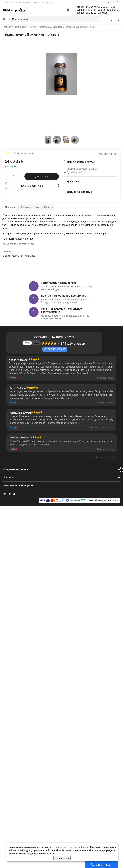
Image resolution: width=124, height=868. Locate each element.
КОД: (101, 154)
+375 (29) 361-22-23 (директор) (92, 13)
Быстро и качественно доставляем (64, 296)
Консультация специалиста (59, 283)
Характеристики (30, 207)
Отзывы (49, 207)
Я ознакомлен (62, 858)
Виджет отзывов (106, 457)
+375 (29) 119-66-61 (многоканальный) (96, 7)
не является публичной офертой (71, 847)
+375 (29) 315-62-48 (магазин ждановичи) (97, 10)
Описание (11, 207)
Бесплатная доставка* (17, 3)
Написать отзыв (26, 153)
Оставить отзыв (55, 349)
